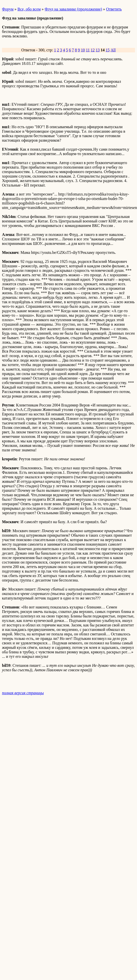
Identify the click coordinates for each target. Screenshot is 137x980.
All (113, 50)
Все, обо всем (29, 9)
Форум (8, 9)
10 (83, 50)
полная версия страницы (23, 693)
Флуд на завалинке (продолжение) (73, 9)
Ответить (114, 9)
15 (108, 50)
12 (93, 50)
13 (98, 50)
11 (88, 50)
